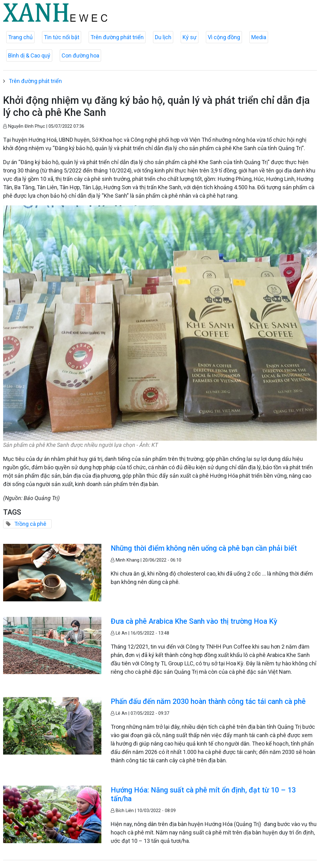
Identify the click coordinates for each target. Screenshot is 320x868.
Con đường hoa (80, 55)
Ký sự (190, 37)
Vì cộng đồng (224, 37)
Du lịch (163, 37)
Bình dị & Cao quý (29, 55)
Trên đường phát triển (117, 37)
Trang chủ (20, 37)
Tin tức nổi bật (62, 37)
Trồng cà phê (30, 524)
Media (259, 37)
